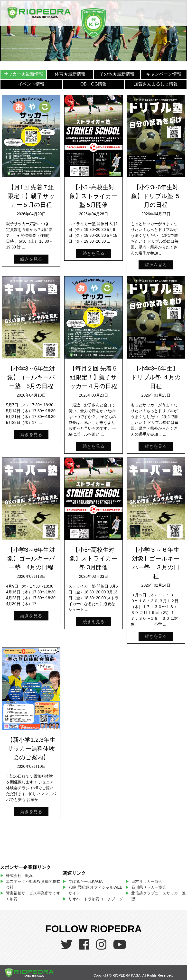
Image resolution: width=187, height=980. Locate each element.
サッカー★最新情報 (23, 74)
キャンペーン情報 (164, 74)
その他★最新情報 (117, 74)
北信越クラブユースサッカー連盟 (159, 896)
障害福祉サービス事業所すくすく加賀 (33, 896)
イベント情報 (31, 84)
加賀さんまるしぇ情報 (156, 84)
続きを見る (31, 259)
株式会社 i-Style (20, 876)
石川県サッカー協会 (149, 887)
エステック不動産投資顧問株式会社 (33, 884)
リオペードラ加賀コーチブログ (96, 899)
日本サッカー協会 (147, 881)
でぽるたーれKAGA (85, 881)
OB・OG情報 (93, 84)
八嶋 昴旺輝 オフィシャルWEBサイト (95, 890)
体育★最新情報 (70, 74)
